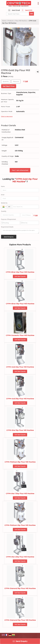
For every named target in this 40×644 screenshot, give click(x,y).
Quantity (4, 211)
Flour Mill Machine (21, 21)
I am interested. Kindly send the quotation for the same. (20, 231)
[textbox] (16, 81)
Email (3, 195)
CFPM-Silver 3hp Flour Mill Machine (20, 304)
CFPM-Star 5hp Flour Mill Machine (20, 430)
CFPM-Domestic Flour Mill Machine (20, 335)
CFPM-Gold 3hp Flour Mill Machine (20, 399)
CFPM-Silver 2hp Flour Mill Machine (20, 272)
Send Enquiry (20, 641)
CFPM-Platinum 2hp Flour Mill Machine (20, 525)
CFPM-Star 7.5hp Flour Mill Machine (20, 494)
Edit (25, 81)
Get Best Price (9, 86)
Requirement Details (7, 227)
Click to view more (7, 116)
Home (4, 21)
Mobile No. (4, 203)
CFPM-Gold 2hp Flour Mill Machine (20, 367)
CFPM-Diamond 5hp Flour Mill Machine (20, 620)
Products (11, 21)
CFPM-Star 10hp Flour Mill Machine (20, 557)
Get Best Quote (20, 276)
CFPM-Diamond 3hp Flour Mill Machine (20, 588)
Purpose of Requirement (8, 219)
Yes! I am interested (20, 170)
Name (3, 186)
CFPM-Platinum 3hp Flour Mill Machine (20, 462)
